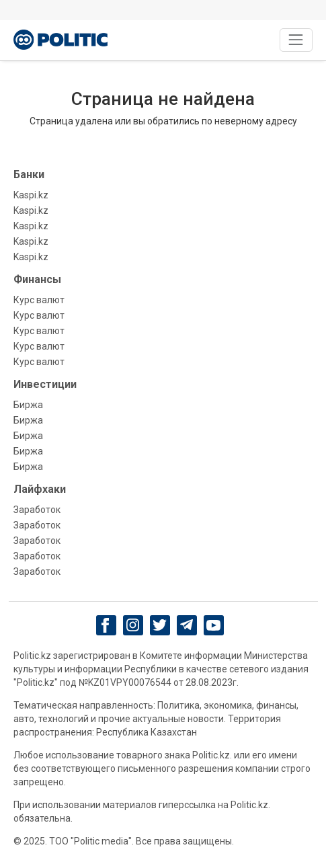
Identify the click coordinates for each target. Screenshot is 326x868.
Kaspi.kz (31, 195)
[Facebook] (106, 625)
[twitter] (160, 625)
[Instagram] (133, 625)
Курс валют (39, 300)
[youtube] (213, 625)
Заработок (37, 510)
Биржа (28, 405)
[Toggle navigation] (296, 40)
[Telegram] (187, 625)
